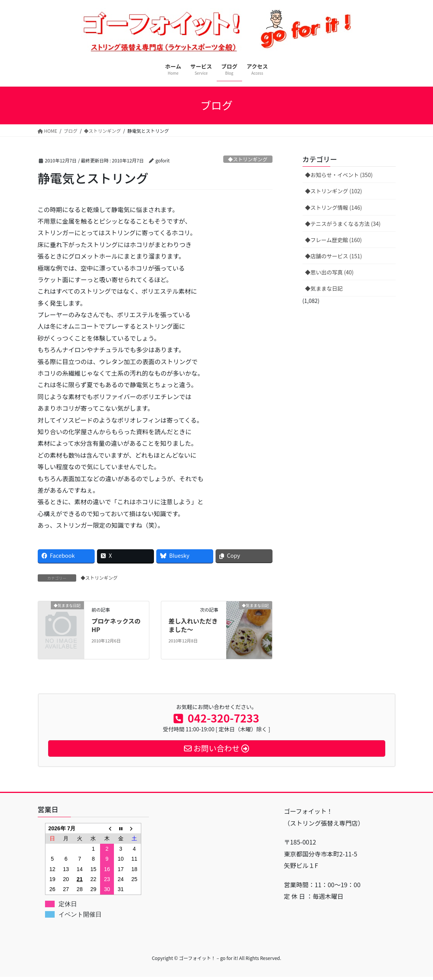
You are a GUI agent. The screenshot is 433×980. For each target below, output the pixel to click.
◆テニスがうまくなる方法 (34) (343, 224)
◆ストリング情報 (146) (334, 207)
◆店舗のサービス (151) (334, 256)
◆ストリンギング (247, 159)
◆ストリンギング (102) (334, 191)
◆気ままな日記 (324, 288)
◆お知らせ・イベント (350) (339, 175)
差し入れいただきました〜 (193, 625)
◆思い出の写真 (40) (329, 272)
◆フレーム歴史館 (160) (334, 240)
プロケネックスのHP (116, 625)
